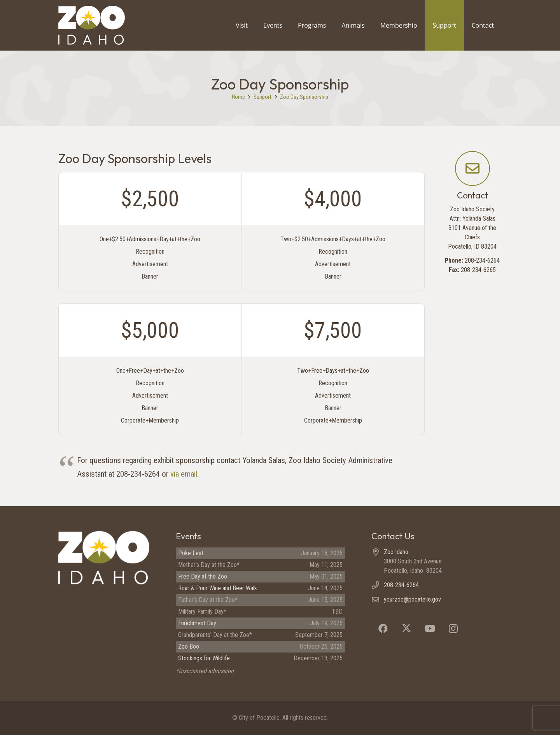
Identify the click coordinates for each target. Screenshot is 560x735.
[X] (406, 628)
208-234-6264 (401, 585)
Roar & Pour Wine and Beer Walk (218, 588)
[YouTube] (430, 628)
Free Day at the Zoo (203, 576)
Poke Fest (191, 553)
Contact (472, 195)
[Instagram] (453, 628)
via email (184, 474)
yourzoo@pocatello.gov (412, 599)
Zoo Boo (189, 646)
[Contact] (472, 168)
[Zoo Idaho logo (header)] (92, 25)
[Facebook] (383, 628)
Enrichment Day (197, 623)
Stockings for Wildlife (204, 658)
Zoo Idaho (396, 552)
